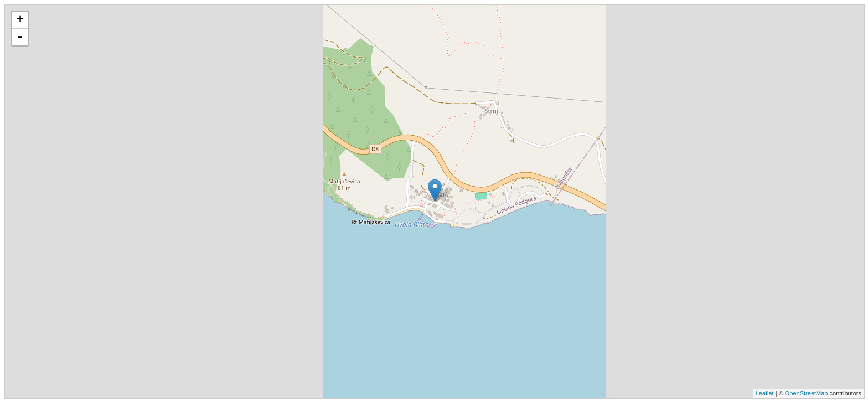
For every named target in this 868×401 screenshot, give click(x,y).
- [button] (20, 37)
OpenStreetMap (807, 393)
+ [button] (20, 20)
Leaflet (765, 393)
